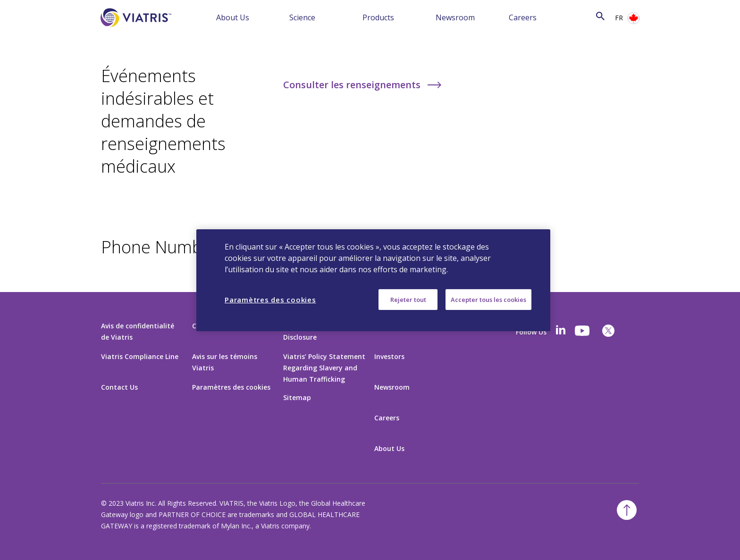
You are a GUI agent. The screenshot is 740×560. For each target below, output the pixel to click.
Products (378, 17)
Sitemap (297, 397)
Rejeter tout (408, 299)
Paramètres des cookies (231, 387)
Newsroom (455, 17)
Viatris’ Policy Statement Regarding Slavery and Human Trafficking (324, 368)
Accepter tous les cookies (488, 299)
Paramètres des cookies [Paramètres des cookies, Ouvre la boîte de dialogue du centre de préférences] (270, 299)
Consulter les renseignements (353, 85)
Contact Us (119, 387)
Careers (523, 17)
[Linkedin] (561, 331)
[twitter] (608, 331)
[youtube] (583, 331)
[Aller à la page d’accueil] (136, 32)
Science (302, 17)
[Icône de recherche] (600, 17)
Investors (389, 356)
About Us (233, 17)
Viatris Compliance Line (140, 356)
